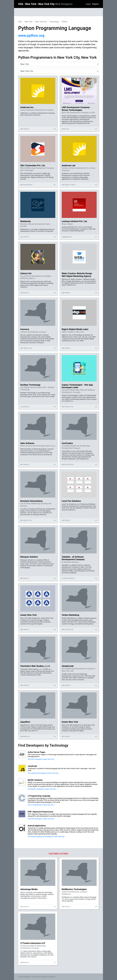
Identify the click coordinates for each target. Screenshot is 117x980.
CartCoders (67, 443)
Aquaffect (25, 722)
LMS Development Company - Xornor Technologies (76, 109)
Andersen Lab (68, 165)
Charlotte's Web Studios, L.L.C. (35, 666)
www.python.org (31, 36)
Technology (54, 22)
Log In (88, 4)
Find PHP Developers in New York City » (41, 819)
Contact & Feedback (48, 977)
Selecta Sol (26, 273)
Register (96, 4)
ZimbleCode (68, 666)
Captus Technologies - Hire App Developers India (77, 386)
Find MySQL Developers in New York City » (42, 789)
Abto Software (27, 443)
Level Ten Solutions (71, 501)
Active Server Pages (36, 752)
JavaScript (32, 766)
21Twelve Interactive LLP (33, 943)
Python (65, 22)
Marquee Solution (29, 557)
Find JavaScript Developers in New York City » (43, 773)
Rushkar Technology (30, 385)
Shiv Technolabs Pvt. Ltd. (33, 165)
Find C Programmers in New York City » (41, 805)
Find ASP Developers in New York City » (41, 759)
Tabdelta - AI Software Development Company (73, 558)
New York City (55, 4)
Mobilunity (26, 221)
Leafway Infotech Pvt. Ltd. (75, 221)
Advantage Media (29, 889)
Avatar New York (29, 615)
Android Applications (37, 826)
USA (21, 4)
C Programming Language (39, 796)
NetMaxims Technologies (74, 889)
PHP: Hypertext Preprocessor (41, 812)
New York (31, 4)
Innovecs (25, 329)
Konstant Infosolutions (32, 501)
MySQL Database (35, 780)
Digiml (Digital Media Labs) (75, 329)
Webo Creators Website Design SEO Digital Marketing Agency (77, 275)
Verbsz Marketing (70, 615)
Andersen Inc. (27, 107)
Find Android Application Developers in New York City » (46, 837)
